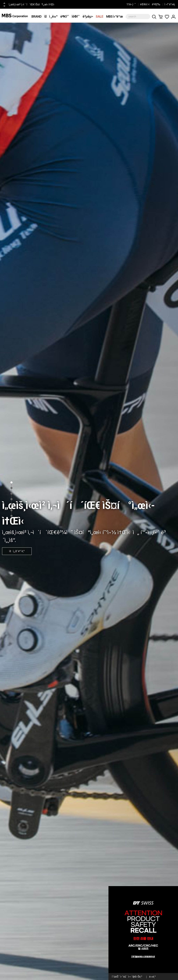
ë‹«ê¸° (152, 977)
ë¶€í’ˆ (65, 16)
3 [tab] (11, 494)
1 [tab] (11, 482)
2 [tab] (11, 488)
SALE (100, 16)
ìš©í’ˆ (76, 16)
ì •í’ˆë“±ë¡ (170, 4)
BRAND (37, 16)
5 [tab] (11, 505)
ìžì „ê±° (51, 16)
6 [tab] (11, 510)
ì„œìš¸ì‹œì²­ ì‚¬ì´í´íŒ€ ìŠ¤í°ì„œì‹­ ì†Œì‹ (32, 5)
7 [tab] (11, 516)
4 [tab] (11, 499)
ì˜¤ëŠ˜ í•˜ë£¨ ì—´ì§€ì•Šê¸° (127, 977)
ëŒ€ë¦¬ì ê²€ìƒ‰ (150, 4)
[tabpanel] (89, 501)
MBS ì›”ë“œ (115, 16)
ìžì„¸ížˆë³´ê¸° (17, 551)
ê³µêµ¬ (88, 16)
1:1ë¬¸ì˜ (131, 4)
